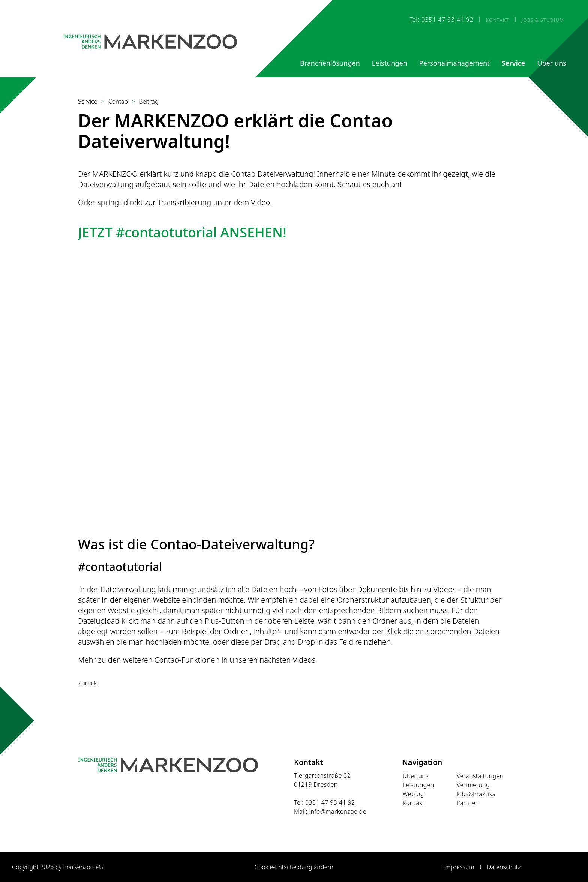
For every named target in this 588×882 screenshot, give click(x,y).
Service (88, 101)
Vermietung (473, 785)
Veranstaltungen (480, 776)
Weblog (413, 794)
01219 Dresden (316, 784)
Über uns (415, 776)
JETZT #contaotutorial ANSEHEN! (182, 232)
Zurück (87, 683)
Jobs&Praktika (476, 794)
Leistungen (418, 785)
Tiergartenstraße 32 (322, 775)
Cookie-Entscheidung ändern (294, 867)
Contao (118, 101)
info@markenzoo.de (338, 811)
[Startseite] (150, 41)
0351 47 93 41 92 (330, 802)
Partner (467, 803)
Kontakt (413, 803)
